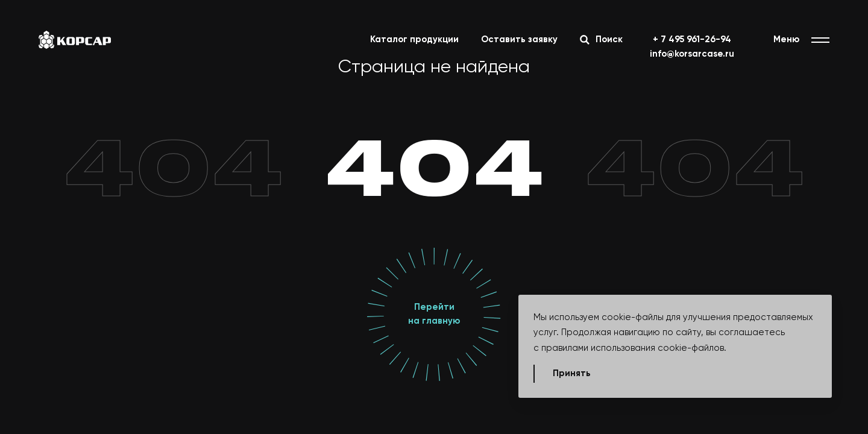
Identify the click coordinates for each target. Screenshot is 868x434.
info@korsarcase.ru (692, 54)
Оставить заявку (519, 39)
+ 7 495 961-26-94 (692, 39)
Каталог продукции (414, 39)
